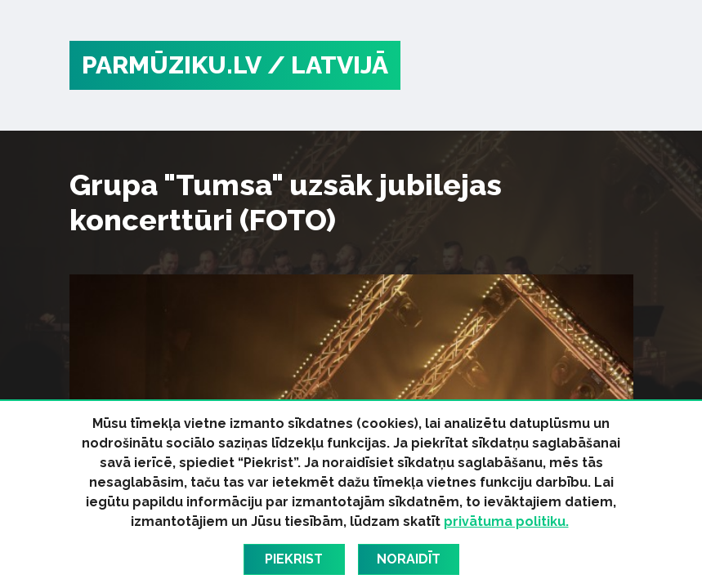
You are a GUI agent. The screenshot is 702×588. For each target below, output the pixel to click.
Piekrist (294, 559)
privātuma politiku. (506, 521)
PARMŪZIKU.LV (172, 65)
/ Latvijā (328, 65)
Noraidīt (409, 559)
